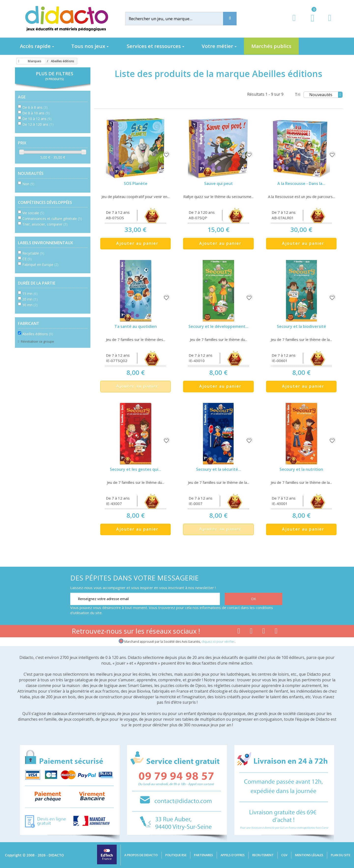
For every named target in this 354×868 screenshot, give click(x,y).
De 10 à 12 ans (37, 119)
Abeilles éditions (38, 334)
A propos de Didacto (141, 855)
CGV (284, 855)
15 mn (30, 294)
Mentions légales (309, 855)
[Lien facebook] (239, 632)
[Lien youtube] (251, 632)
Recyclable (33, 253)
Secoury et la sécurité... (219, 469)
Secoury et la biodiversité (301, 326)
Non (28, 184)
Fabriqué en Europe (40, 265)
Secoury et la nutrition (301, 469)
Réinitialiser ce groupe (37, 341)
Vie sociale (33, 213)
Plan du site (341, 855)
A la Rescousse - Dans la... (301, 183)
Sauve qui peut (219, 183)
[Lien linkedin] (276, 632)
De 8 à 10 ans (36, 113)
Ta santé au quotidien (136, 326)
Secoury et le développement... (218, 326)
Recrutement (263, 855)
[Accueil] (18, 61)
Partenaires (204, 855)
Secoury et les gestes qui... (135, 469)
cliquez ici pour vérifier (218, 642)
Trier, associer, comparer (45, 224)
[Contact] (330, 23)
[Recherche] (230, 19)
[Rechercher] (178, 19)
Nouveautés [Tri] (326, 95)
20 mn (30, 299)
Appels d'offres (233, 855)
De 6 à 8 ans (35, 107)
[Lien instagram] (264, 632)
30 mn (30, 305)
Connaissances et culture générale (52, 219)
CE (27, 259)
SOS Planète (136, 183)
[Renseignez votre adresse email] (145, 599)
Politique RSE (176, 855)
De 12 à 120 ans (38, 124)
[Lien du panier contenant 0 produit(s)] (310, 23)
